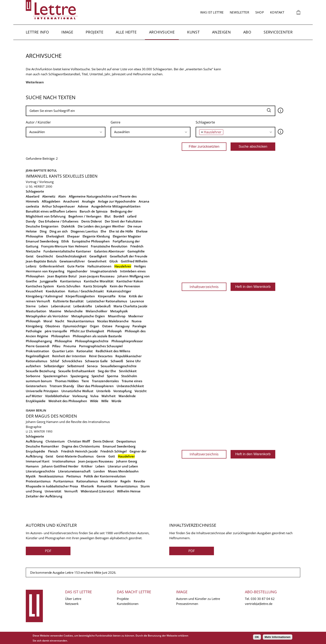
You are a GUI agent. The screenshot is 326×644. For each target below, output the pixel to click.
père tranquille (56, 331)
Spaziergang (80, 376)
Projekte (94, 32)
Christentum (55, 441)
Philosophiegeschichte (92, 341)
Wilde (94, 401)
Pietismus (74, 476)
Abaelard (33, 196)
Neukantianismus (81, 321)
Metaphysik (119, 311)
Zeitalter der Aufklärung (44, 496)
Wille (105, 401)
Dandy (31, 221)
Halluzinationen (99, 266)
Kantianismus (70, 281)
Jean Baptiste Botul (62, 276)
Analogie (88, 201)
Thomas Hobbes (67, 381)
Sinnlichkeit (128, 371)
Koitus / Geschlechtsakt (86, 291)
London (99, 471)
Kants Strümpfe (95, 286)
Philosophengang (39, 341)
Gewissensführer (72, 261)
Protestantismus (38, 481)
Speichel (98, 376)
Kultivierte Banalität (68, 301)
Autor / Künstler (38, 122)
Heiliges (140, 266)
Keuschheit (34, 291)
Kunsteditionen (128, 604)
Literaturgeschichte (40, 471)
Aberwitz (49, 196)
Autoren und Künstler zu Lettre (198, 599)
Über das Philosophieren (95, 386)
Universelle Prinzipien (42, 391)
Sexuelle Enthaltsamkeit (77, 371)
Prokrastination (38, 351)
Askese (83, 206)
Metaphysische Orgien (88, 316)
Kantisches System (40, 286)
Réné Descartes (101, 356)
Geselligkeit (98, 256)
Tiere (85, 381)
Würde (116, 401)
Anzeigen (221, 32)
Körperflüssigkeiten (80, 296)
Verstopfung (122, 391)
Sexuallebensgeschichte (119, 366)
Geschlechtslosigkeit (71, 256)
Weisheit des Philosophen (68, 401)
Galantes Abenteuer (109, 251)
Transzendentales (105, 381)
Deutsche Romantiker (42, 446)
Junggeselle (49, 281)
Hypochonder (77, 271)
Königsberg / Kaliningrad (44, 296)
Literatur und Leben (123, 466)
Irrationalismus (64, 461)
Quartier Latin (63, 351)
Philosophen (61, 336)
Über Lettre (73, 599)
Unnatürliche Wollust (77, 391)
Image (67, 32)
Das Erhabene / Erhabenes (58, 221)
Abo (247, 32)
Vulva (94, 396)
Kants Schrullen (69, 286)
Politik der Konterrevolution (105, 476)
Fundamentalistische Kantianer (67, 251)
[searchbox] (66, 132)
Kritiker (87, 466)
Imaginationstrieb (104, 271)
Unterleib (103, 391)
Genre (115, 122)
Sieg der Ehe (107, 371)
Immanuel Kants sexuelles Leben (62, 176)
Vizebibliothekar (57, 396)
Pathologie (34, 331)
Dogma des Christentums (81, 446)
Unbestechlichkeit (130, 386)
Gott (112, 456)
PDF (48, 551)
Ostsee (107, 326)
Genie (101, 456)
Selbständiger (54, 366)
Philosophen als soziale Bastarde (97, 336)
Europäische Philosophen (91, 241)
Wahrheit (109, 396)
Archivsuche (162, 32)
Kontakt (277, 12)
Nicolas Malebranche (113, 321)
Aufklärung (34, 441)
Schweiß (117, 361)
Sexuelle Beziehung (41, 371)
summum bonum (39, 381)
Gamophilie (136, 251)
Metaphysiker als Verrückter (47, 316)
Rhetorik (87, 486)
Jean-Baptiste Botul (41, 170)
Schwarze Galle (96, 361)
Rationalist (85, 351)
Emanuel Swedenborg (42, 241)
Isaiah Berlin (36, 410)
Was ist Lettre (212, 12)
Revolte (139, 481)
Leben (43, 306)
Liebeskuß (103, 306)
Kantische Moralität (99, 281)
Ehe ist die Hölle (121, 231)
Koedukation (56, 291)
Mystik (31, 476)
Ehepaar (73, 236)
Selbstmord (76, 366)
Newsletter (239, 12)
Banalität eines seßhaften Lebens (51, 211)
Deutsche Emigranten (42, 226)
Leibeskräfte (83, 306)
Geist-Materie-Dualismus (75, 456)
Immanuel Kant (38, 461)
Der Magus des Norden (51, 416)
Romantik (104, 486)
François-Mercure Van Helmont (65, 246)
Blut (107, 216)
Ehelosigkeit (55, 236)
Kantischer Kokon (130, 281)
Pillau (56, 346)
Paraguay (122, 326)
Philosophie (63, 341)
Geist (30, 256)
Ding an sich (59, 231)
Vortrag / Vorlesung (40, 182)
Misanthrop (117, 316)
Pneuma (70, 346)
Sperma (113, 376)
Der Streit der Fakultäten (124, 221)
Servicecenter (278, 32)
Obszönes (53, 326)
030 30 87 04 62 (263, 599)
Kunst (193, 32)
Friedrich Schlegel (114, 451)
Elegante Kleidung (96, 236)
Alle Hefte (126, 32)
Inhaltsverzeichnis (204, 287)
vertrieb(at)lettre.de (259, 604)
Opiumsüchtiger (75, 326)
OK (257, 637)
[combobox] (66, 132)
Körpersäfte (107, 296)
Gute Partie (76, 266)
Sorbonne (33, 376)
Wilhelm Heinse (129, 491)
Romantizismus (126, 486)
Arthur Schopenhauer (58, 206)
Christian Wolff (79, 441)
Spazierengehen (55, 376)
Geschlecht (45, 256)
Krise (122, 296)
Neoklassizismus (51, 476)
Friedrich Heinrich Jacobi (79, 451)
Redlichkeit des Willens (113, 351)
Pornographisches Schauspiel (101, 346)
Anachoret (71, 201)
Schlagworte (205, 122)
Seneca (92, 366)
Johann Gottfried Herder (60, 466)
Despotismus (126, 441)
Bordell (119, 216)
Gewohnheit (97, 261)
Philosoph (114, 331)
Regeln (126, 481)
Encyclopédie (35, 451)
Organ (94, 326)
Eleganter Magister (127, 236)
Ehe (103, 231)
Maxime (55, 311)
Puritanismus (63, 481)
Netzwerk (72, 604)
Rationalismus (87, 481)
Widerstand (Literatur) (97, 491)
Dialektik (68, 226)
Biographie (34, 427)
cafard (132, 216)
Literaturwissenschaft (74, 471)
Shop (260, 12)
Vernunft (71, 491)
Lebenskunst (61, 306)
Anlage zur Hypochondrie (117, 201)
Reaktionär (109, 481)
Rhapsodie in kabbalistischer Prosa (52, 486)
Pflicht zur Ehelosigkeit (87, 331)
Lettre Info (37, 32)
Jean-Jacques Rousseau (97, 276)
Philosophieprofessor (127, 341)
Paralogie (139, 326)
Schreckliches (72, 361)
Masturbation (36, 311)
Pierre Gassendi (38, 346)
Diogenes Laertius (84, 231)
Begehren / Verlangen (85, 216)
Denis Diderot (92, 221)
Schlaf (55, 361)
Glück (114, 261)
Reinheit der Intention (69, 356)
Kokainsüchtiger (119, 291)
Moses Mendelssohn (123, 471)
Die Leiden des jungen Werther (101, 226)
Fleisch (53, 451)
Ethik (65, 241)
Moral (48, 321)
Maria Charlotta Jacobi (130, 306)
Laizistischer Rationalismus (107, 301)
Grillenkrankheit (52, 266)
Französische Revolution (109, 246)
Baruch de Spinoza (94, 211)
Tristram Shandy (62, 386)
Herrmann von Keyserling (45, 271)
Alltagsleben (51, 201)
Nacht (60, 321)
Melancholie (73, 311)
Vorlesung (80, 396)
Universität (53, 491)
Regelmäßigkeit (38, 356)
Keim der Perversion (125, 286)
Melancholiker (96, 311)
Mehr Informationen (278, 637)
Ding (43, 231)
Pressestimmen (187, 604)
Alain (62, 196)
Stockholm (129, 376)
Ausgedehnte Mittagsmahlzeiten (116, 206)
